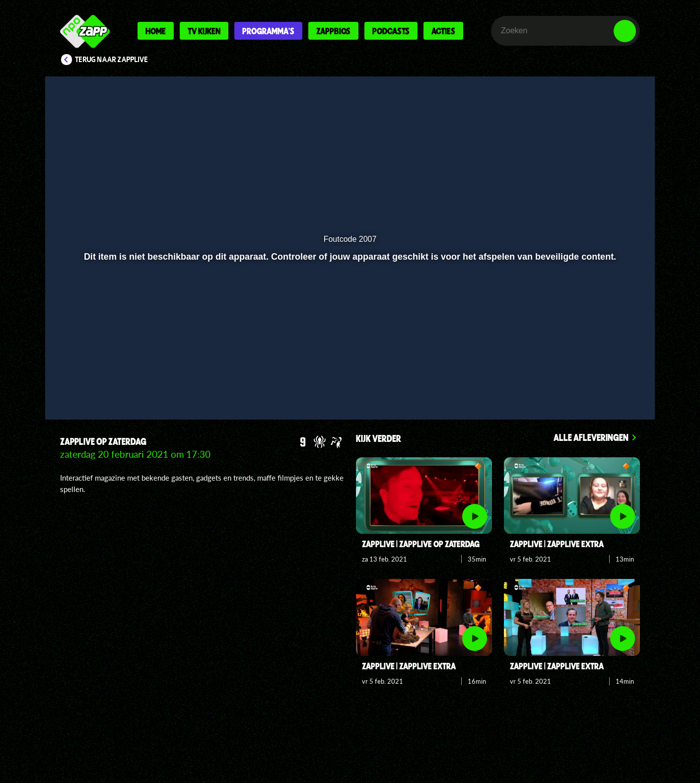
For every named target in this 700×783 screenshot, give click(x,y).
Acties (443, 31)
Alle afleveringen (591, 437)
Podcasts (391, 31)
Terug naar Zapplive (112, 60)
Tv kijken (204, 31)
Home (156, 31)
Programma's (268, 31)
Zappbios (333, 31)
